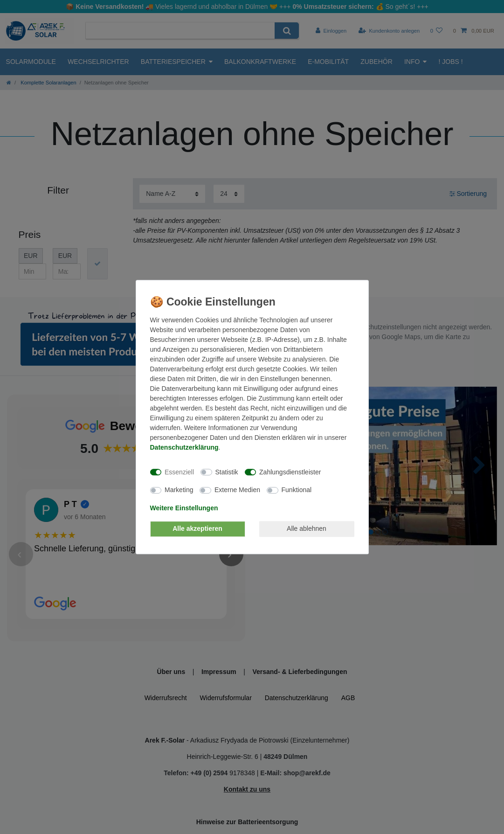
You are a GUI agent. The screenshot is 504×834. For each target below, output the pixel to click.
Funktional (297, 490)
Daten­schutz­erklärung (184, 447)
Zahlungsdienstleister (290, 472)
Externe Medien (237, 490)
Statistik (227, 472)
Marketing (179, 490)
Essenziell (179, 472)
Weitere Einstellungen (184, 508)
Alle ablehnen (307, 528)
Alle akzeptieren (197, 528)
